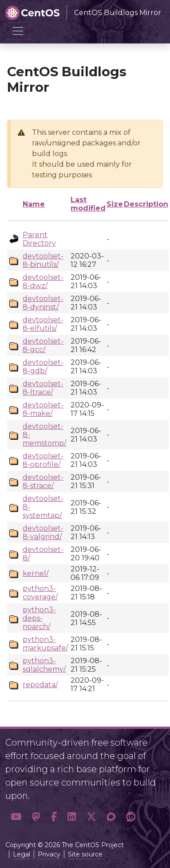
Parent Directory (39, 239)
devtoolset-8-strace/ (43, 481)
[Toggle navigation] (18, 31)
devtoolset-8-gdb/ (43, 367)
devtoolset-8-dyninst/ (43, 303)
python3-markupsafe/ (45, 644)
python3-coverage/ (40, 593)
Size (115, 204)
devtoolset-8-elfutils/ (43, 324)
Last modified (88, 204)
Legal (22, 854)
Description (146, 204)
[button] (16, 817)
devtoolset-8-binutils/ (43, 260)
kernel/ (36, 573)
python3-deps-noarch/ (39, 618)
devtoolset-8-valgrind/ (43, 532)
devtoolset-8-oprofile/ (43, 460)
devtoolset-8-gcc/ (43, 345)
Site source (85, 854)
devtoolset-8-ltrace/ (43, 388)
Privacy (49, 854)
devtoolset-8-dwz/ (43, 282)
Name (34, 204)
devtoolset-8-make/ (43, 409)
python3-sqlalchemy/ (44, 665)
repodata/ (40, 685)
